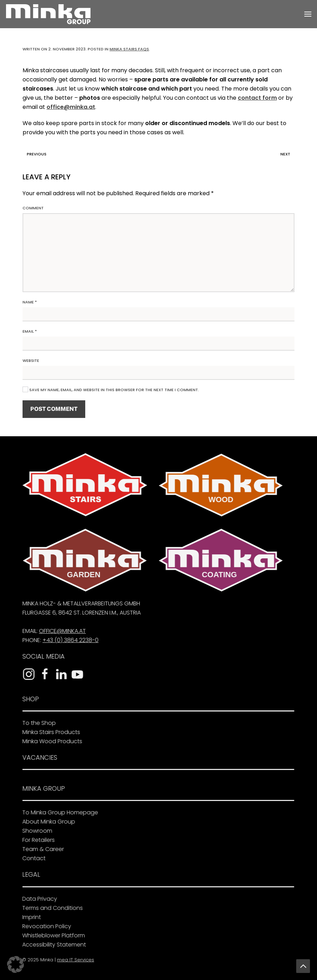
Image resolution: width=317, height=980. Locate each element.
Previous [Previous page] (35, 154)
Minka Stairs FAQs (129, 49)
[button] (308, 14)
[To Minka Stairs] (83, 485)
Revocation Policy (45, 926)
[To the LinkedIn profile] (60, 674)
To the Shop (38, 723)
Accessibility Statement (52, 945)
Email (30, 331)
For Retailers (37, 840)
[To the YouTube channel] (76, 674)
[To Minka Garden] (83, 560)
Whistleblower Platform (52, 935)
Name (30, 302)
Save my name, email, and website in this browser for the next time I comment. (111, 390)
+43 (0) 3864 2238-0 (69, 640)
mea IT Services (74, 960)
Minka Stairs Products (50, 732)
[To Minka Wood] (219, 485)
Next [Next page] (287, 154)
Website (31, 360)
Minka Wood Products (51, 741)
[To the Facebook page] (43, 674)
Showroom (36, 831)
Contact (32, 858)
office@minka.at (71, 107)
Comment (33, 208)
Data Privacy (38, 899)
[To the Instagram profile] (27, 674)
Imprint (30, 917)
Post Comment (54, 409)
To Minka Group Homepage (59, 812)
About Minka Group (47, 822)
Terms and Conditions (51, 908)
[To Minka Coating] (219, 560)
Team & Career (42, 849)
